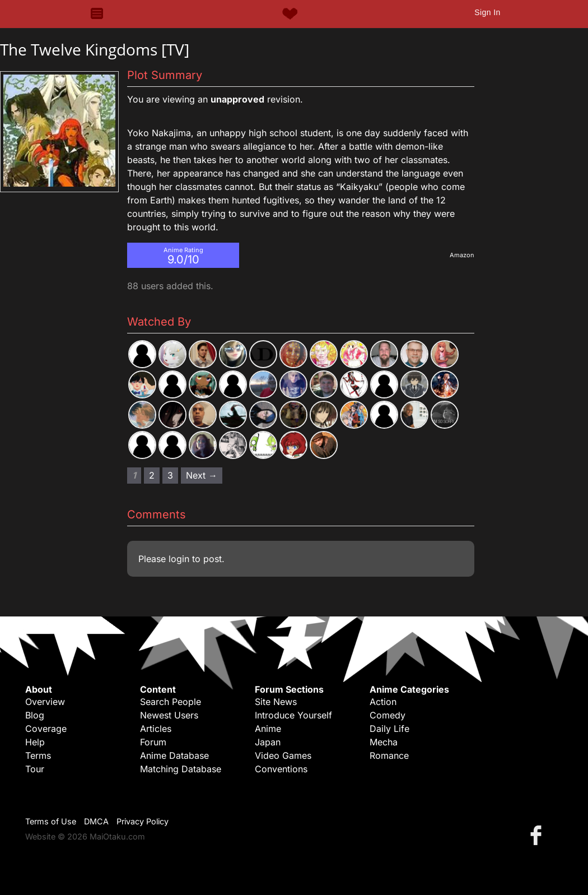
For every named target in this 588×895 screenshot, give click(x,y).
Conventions (281, 769)
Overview (45, 702)
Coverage (46, 729)
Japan (268, 742)
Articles (156, 729)
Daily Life (389, 729)
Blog (35, 715)
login (179, 559)
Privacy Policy (143, 821)
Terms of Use (51, 821)
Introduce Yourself (293, 715)
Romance (389, 755)
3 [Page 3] (170, 475)
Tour (35, 769)
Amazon (462, 255)
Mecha (384, 742)
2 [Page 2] (152, 475)
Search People (171, 702)
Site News (276, 702)
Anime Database (174, 755)
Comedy (388, 715)
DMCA (96, 821)
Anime (268, 729)
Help (35, 742)
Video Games (283, 755)
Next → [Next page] (202, 475)
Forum (153, 742)
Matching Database (181, 769)
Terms (38, 755)
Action (383, 702)
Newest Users (169, 715)
